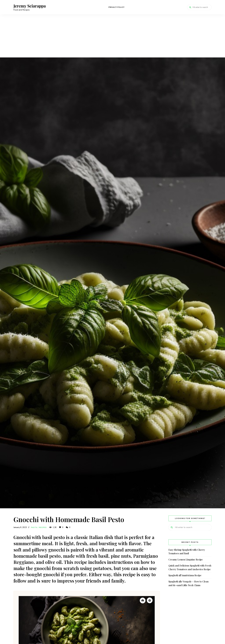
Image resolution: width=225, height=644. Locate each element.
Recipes (43, 527)
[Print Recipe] (143, 600)
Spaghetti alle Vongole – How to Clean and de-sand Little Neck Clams (188, 583)
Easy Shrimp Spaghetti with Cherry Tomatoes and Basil (187, 552)
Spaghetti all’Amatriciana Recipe (185, 575)
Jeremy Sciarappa (30, 6)
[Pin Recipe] (150, 600)
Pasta (34, 527)
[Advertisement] (113, 36)
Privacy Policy (116, 7)
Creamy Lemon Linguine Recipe (186, 559)
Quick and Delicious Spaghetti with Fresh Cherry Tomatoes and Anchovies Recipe (190, 567)
